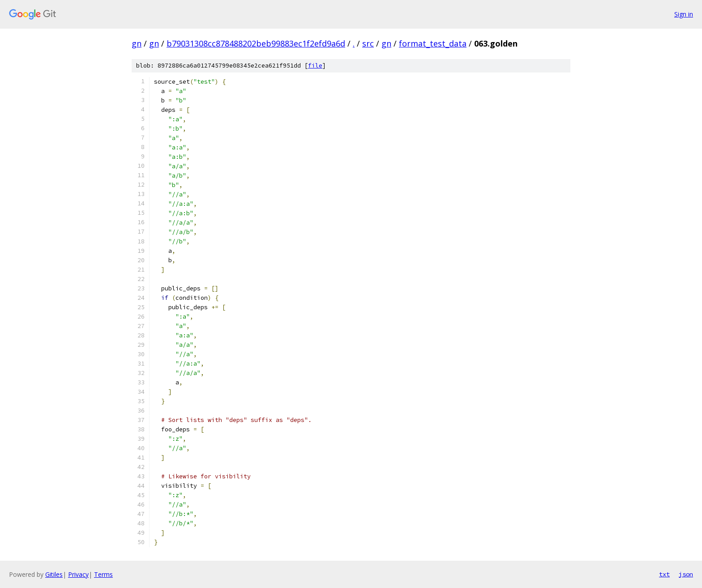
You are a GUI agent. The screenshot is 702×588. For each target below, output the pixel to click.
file (315, 66)
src (368, 43)
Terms (103, 574)
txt (664, 574)
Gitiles (54, 574)
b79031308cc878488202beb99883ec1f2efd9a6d (256, 43)
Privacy (78, 574)
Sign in (684, 14)
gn (137, 43)
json (686, 574)
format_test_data (433, 43)
